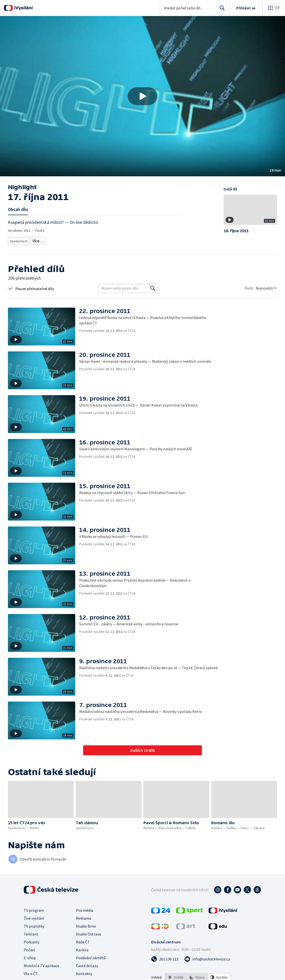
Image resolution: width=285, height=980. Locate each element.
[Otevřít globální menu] (274, 8)
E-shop (30, 956)
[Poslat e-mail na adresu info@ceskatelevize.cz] (207, 957)
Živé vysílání (34, 916)
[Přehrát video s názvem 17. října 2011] (142, 96)
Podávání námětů (91, 956)
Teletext (31, 932)
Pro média (85, 909)
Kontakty (84, 972)
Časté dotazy (87, 964)
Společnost (18, 240)
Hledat (221, 10)
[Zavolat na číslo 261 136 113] (165, 957)
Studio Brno (86, 924)
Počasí (29, 948)
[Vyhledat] (153, 287)
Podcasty (32, 940)
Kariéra (82, 948)
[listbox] (197, 976)
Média (36, 240)
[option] (176, 976)
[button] (142, 96)
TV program (34, 909)
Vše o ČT (31, 972)
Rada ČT (83, 940)
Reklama (83, 916)
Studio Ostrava (88, 932)
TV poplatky (34, 924)
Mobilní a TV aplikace (42, 964)
